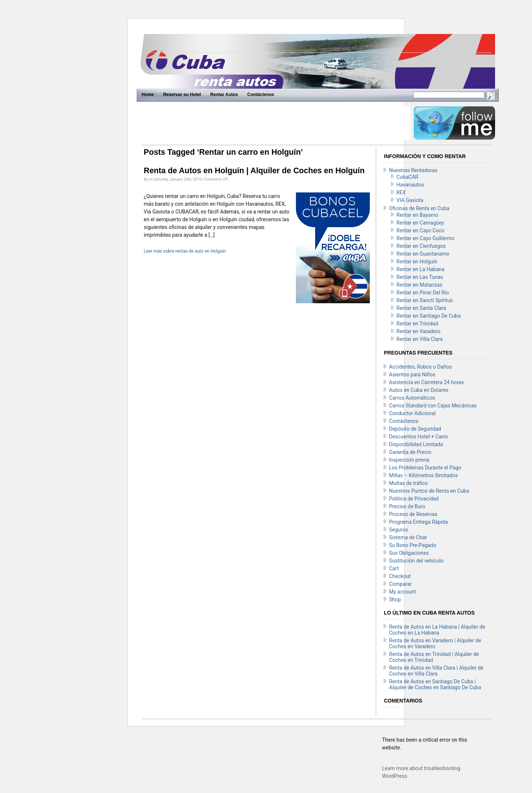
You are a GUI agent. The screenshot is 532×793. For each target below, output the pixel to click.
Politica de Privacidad (414, 499)
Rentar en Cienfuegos (421, 246)
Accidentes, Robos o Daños (420, 367)
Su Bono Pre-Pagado (413, 545)
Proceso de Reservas (413, 514)
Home (148, 95)
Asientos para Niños (412, 375)
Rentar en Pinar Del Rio (423, 293)
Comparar (400, 584)
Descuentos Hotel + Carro (419, 437)
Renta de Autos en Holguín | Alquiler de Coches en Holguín (254, 171)
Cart (394, 568)
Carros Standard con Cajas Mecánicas (433, 406)
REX (401, 192)
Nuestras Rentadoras (413, 170)
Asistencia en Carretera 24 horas (426, 382)
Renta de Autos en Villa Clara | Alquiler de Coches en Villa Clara (436, 671)
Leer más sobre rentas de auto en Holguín (185, 251)
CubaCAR (407, 177)
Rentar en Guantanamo (423, 254)
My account (403, 592)
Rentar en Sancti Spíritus (425, 300)
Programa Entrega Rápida (418, 522)
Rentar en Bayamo (417, 215)
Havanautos (410, 185)
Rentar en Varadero (418, 331)
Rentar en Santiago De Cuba (429, 316)
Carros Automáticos (412, 398)
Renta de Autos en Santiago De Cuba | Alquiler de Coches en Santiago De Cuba (435, 684)
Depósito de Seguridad (415, 429)
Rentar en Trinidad (417, 324)
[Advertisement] (276, 123)
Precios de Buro (407, 506)
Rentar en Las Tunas (420, 277)
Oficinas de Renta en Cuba (419, 208)
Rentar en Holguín (417, 262)
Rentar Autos (224, 95)
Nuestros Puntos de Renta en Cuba (429, 491)
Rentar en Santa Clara (421, 308)
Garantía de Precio (410, 452)
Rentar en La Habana (420, 269)
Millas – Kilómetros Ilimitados (423, 475)
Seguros (398, 530)
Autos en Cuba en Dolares (419, 390)
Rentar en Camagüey (420, 223)
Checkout (400, 576)
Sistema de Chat (408, 537)
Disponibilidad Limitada (416, 444)
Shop (395, 599)
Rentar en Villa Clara (420, 339)
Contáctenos (261, 95)
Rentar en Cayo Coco (420, 230)
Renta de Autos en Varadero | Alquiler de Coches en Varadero (435, 643)
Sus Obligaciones (409, 553)
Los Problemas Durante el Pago (425, 468)
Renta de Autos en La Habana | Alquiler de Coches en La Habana (437, 630)
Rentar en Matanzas (419, 285)
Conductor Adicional (412, 413)
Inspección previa (409, 460)
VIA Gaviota (410, 200)
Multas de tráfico (408, 483)
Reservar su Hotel (182, 95)
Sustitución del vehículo (416, 561)
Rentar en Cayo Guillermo (425, 238)
